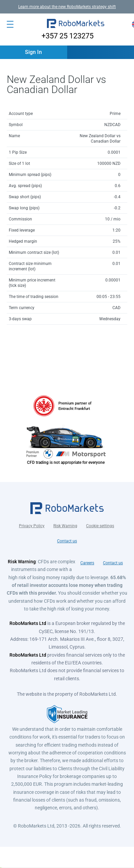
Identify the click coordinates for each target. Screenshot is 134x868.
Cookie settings (100, 526)
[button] (76, 24)
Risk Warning (65, 526)
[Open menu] (10, 24)
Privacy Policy (32, 526)
